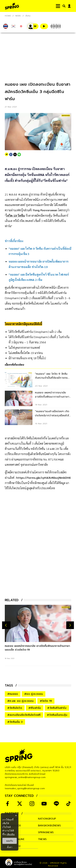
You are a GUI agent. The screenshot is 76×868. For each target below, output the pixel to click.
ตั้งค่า (10, 847)
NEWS (18, 16)
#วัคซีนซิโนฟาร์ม (57, 708)
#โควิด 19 (46, 701)
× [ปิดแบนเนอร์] (16, 815)
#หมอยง (13, 694)
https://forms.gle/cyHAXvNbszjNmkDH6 (43, 478)
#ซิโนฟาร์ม (35, 708)
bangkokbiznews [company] (49, 826)
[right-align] (63, 6)
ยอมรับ (10, 841)
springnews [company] (46, 832)
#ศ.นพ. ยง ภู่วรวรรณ (20, 701)
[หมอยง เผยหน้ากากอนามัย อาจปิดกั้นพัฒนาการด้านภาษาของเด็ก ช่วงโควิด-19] (38, 623)
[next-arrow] (70, 625)
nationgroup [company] (47, 819)
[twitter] (15, 154)
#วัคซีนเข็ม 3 (15, 722)
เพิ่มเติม (11, 834)
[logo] (12, 6)
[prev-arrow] (6, 625)
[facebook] (11, 154)
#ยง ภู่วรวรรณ (34, 694)
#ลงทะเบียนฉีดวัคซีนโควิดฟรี (24, 715)
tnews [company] (42, 839)
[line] (19, 154)
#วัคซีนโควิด (15, 708)
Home (8, 16)
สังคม (28, 16)
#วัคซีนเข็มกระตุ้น (57, 715)
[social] (8, 804)
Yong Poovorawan (45, 210)
